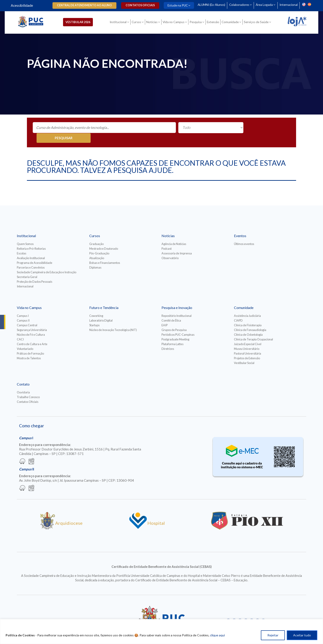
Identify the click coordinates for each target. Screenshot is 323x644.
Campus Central (27, 315)
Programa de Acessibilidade (35, 253)
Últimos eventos (244, 234)
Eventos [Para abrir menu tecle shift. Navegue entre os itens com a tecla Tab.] (240, 226)
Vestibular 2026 (81, 23)
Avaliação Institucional (31, 248)
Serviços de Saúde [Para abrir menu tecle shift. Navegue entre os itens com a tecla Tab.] (258, 23)
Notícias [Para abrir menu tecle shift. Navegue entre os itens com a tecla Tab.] (153, 23)
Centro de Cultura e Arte (32, 334)
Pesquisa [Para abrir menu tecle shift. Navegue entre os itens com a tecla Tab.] (197, 23)
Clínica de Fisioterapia (248, 315)
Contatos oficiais (138, 5)
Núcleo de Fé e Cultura (31, 325)
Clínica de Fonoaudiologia (250, 320)
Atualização (97, 248)
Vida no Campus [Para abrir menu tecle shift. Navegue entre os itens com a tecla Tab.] (175, 23)
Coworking (96, 306)
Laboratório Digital (101, 311)
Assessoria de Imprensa (177, 244)
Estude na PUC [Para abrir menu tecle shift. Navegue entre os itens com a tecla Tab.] (175, 5)
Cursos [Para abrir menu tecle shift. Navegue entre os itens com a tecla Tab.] (138, 23)
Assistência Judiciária (247, 306)
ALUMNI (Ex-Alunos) (209, 5)
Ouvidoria (23, 383)
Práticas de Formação (30, 344)
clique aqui (217, 635)
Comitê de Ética (171, 311)
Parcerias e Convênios (31, 258)
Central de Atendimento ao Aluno (83, 5)
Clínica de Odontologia (248, 325)
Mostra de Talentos (29, 348)
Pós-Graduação (99, 244)
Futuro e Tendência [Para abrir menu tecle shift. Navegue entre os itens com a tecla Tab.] (104, 298)
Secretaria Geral (27, 267)
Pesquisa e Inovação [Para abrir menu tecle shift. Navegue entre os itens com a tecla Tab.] (177, 298)
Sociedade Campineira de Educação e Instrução (47, 262)
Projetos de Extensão (247, 348)
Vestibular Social (244, 353)
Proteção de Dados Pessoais (35, 272)
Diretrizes (168, 339)
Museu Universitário (247, 339)
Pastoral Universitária (248, 344)
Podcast (167, 239)
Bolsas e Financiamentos (105, 253)
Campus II (23, 311)
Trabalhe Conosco (28, 387)
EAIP (165, 315)
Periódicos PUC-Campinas (178, 325)
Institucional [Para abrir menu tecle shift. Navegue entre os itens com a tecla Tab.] (119, 23)
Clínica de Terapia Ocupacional (253, 330)
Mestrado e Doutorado (104, 239)
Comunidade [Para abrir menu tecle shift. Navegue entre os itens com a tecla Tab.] (231, 23)
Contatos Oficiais (28, 392)
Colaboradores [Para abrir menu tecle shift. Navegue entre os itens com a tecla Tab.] (238, 5)
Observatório (170, 248)
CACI (20, 330)
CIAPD (238, 311)
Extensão (214, 23)
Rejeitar (273, 635)
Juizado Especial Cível (248, 334)
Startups (94, 315)
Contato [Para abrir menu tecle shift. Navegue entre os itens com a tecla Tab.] (23, 374)
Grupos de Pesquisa (174, 320)
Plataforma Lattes (172, 334)
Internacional (289, 5)
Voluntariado (25, 339)
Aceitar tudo (302, 635)
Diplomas (95, 258)
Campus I (23, 306)
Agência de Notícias (174, 234)
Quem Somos (25, 234)
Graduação (96, 234)
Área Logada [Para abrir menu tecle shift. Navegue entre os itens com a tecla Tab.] (264, 5)
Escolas (22, 244)
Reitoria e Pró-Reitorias (31, 239)
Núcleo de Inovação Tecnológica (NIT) (113, 320)
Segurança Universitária (32, 320)
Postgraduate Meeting (175, 330)
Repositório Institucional (177, 306)
